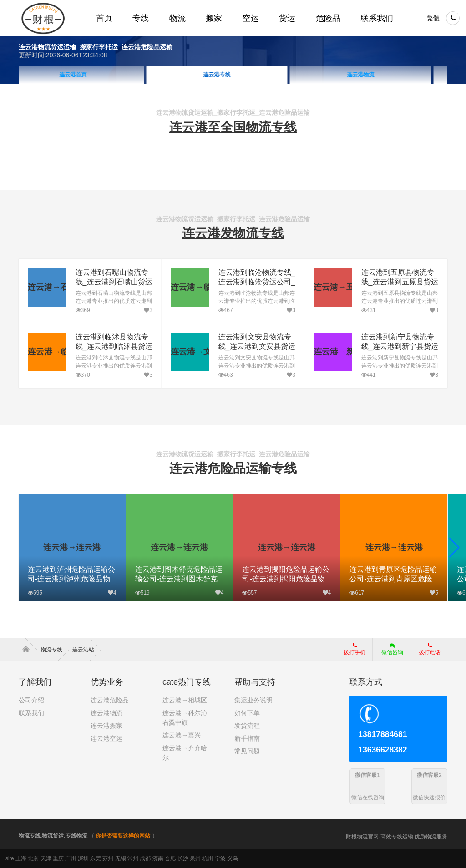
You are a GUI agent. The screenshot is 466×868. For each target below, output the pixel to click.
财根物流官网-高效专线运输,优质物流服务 (397, 837)
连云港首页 (89, 75)
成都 (145, 858)
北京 (33, 858)
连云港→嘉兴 (182, 735)
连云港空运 (106, 738)
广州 (71, 858)
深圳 (83, 858)
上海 (21, 858)
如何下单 (247, 713)
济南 (158, 858)
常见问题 (247, 751)
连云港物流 (377, 75)
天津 (46, 858)
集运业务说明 (253, 700)
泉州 (195, 858)
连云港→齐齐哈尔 (185, 753)
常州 (133, 858)
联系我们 (31, 713)
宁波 (220, 858)
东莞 (96, 858)
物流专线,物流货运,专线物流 (53, 836)
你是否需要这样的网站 (123, 836)
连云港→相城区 (185, 700)
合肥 (170, 858)
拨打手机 (355, 649)
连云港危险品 (110, 700)
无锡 (121, 858)
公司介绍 (31, 700)
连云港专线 (233, 75)
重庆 (58, 858)
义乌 (233, 858)
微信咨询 (389, 652)
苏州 (108, 858)
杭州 (208, 858)
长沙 (183, 858)
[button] (454, 548)
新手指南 (247, 738)
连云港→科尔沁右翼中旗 (185, 718)
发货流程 (247, 726)
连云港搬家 (106, 726)
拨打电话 (430, 649)
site (10, 858)
